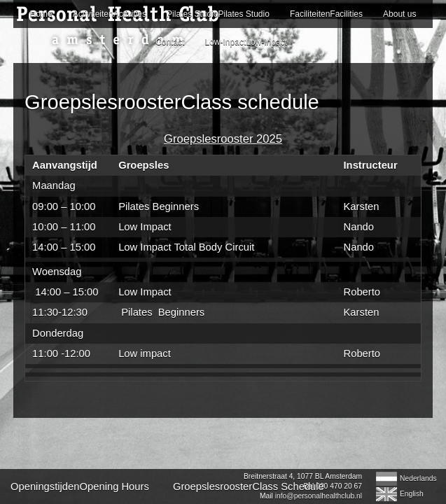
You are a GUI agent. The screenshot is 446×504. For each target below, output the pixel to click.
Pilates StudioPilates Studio (218, 14)
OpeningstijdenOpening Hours (80, 486)
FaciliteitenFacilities (326, 14)
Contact (170, 42)
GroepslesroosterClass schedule (172, 102)
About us (399, 14)
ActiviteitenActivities (110, 14)
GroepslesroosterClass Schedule (249, 486)
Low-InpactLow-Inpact (246, 42)
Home (41, 14)
